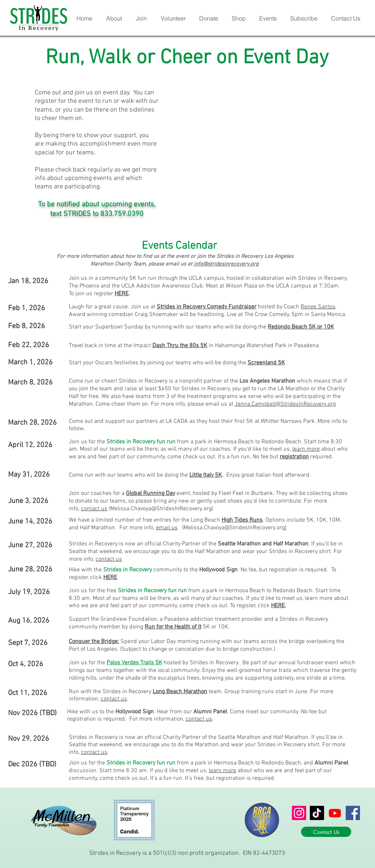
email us (167, 528)
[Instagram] (299, 813)
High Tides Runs (242, 520)
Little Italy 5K (206, 475)
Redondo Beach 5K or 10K (301, 327)
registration (294, 457)
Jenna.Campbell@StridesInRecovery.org (285, 404)
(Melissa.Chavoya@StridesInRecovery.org (233, 528)
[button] (114, 18)
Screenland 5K (266, 363)
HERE (122, 294)
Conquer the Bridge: (94, 642)
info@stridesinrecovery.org (226, 264)
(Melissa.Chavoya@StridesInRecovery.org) (160, 509)
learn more (306, 449)
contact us (94, 509)
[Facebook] (353, 813)
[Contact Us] (326, 832)
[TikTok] (317, 813)
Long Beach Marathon (180, 692)
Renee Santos (318, 307)
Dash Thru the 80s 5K (180, 346)
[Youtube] (335, 813)
